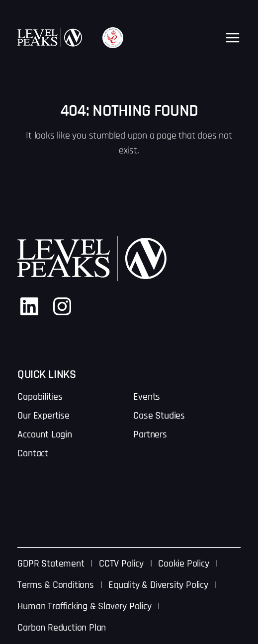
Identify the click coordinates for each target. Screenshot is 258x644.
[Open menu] (233, 38)
